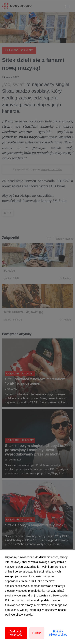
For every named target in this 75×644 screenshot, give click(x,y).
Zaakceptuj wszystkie (16, 633)
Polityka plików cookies (58, 633)
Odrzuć (37, 633)
